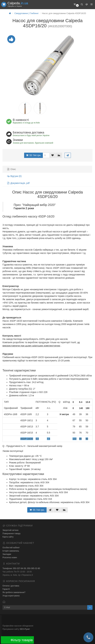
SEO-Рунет (25, 629)
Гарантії (6, 589)
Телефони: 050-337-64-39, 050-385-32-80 (21, 568)
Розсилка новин (10, 558)
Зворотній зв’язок (10, 530)
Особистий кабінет (11, 548)
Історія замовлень (11, 551)
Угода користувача (11, 596)
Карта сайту (8, 537)
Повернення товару (11, 534)
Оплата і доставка (11, 586)
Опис (11, 169)
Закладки (7, 554)
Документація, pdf (18, 183)
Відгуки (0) (14, 176)
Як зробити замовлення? (14, 592)
